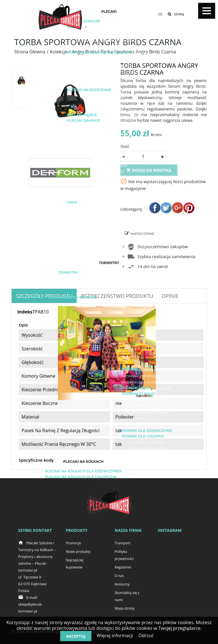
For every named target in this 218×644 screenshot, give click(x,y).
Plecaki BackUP (109, 184)
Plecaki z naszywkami (109, 253)
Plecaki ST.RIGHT (109, 78)
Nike (109, 215)
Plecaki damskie (84, 121)
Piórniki (130, 369)
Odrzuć (146, 635)
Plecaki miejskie (109, 97)
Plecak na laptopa (126, 115)
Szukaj (179, 14)
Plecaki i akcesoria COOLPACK (109, 72)
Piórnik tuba (147, 419)
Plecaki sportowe (125, 122)
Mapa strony (125, 608)
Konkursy (122, 584)
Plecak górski (109, 147)
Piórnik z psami (147, 455)
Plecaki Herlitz (109, 172)
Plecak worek (109, 153)
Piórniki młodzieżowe (147, 412)
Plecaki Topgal (109, 197)
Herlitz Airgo (109, 279)
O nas (119, 576)
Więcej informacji (115, 635)
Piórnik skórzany (147, 443)
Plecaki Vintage (109, 103)
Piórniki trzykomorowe (147, 406)
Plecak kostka (109, 159)
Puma (109, 209)
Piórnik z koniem (147, 461)
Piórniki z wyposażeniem (147, 376)
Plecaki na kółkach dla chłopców (81, 477)
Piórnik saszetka (147, 425)
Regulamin (123, 567)
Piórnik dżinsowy (147, 449)
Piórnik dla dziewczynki (147, 431)
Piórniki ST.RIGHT (139, 394)
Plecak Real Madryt (109, 228)
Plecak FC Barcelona (109, 222)
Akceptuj (76, 636)
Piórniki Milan (136, 388)
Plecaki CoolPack (109, 190)
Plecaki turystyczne (109, 140)
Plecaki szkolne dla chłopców (109, 40)
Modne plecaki (109, 234)
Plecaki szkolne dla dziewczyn (109, 34)
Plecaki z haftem (131, 90)
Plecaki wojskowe (109, 165)
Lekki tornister (119, 273)
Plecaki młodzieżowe (89, 90)
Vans (72, 202)
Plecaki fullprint (109, 109)
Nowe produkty (78, 552)
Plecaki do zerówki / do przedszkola (109, 47)
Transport (122, 543)
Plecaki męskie (82, 115)
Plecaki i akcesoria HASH (109, 65)
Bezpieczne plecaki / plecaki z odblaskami (109, 247)
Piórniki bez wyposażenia (147, 382)
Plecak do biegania (109, 134)
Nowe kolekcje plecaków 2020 (98, 52)
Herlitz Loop (109, 292)
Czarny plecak (109, 240)
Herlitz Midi (109, 286)
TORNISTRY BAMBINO (77, 297)
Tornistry (68, 272)
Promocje (73, 543)
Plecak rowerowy (109, 128)
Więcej (109, 482)
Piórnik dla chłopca (143, 436)
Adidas (114, 203)
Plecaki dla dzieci (109, 84)
